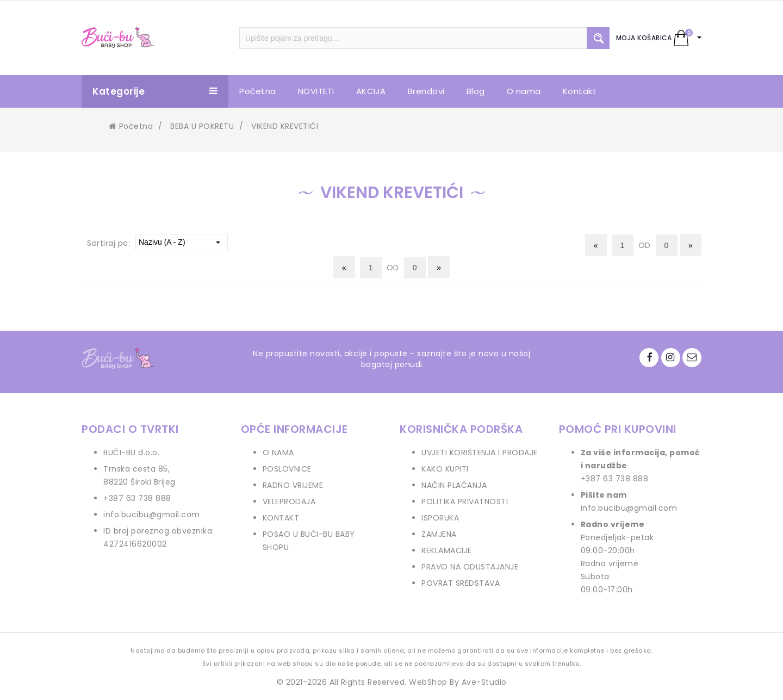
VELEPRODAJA (289, 501)
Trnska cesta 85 (136, 469)
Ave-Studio (484, 682)
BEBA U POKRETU (202, 126)
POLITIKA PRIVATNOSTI (465, 501)
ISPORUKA (440, 518)
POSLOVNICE (287, 469)
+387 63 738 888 (137, 498)
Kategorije (155, 91)
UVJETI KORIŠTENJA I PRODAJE (480, 453)
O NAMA (278, 453)
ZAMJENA (439, 534)
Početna (131, 126)
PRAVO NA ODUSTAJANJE (470, 567)
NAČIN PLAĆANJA (454, 485)
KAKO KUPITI (445, 469)
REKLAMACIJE (447, 550)
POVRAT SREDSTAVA (461, 583)
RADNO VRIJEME (293, 485)
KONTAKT (281, 518)
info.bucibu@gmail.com (152, 515)
